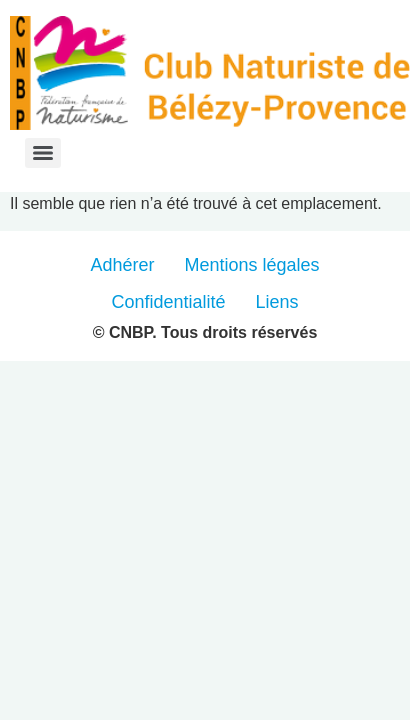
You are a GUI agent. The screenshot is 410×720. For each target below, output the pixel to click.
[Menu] (43, 153)
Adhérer (122, 265)
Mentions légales (251, 265)
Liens (277, 302)
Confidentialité (168, 302)
